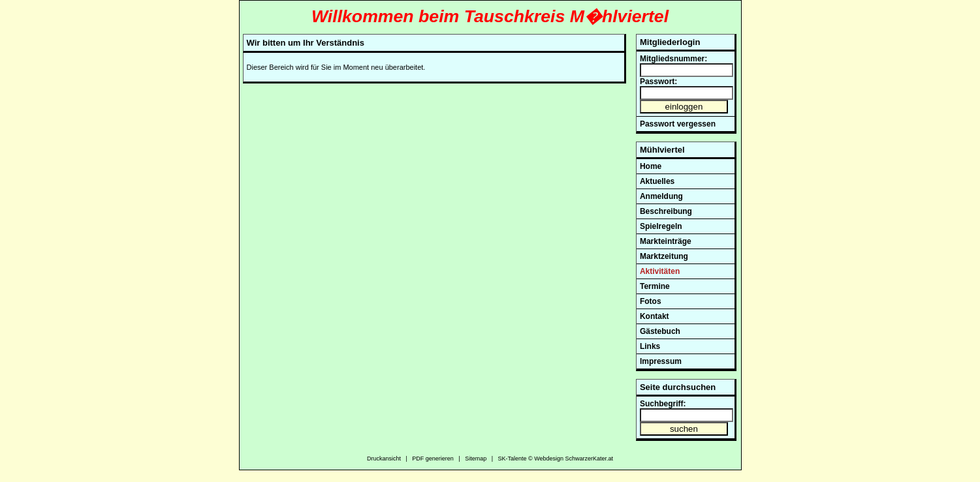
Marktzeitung (664, 256)
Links (650, 346)
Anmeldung (661, 196)
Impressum (661, 361)
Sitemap (476, 459)
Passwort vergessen (678, 124)
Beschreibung (666, 211)
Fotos (651, 301)
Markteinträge (666, 241)
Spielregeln (661, 226)
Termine (655, 286)
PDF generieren (433, 459)
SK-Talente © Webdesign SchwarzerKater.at (556, 459)
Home (651, 166)
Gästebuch (660, 331)
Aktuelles (657, 181)
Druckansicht (384, 459)
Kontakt (655, 316)
